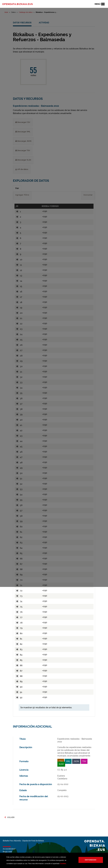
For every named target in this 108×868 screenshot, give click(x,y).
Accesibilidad (9, 849)
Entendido (91, 860)
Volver (9, 817)
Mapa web (7, 852)
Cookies (63, 864)
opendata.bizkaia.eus (18, 4)
